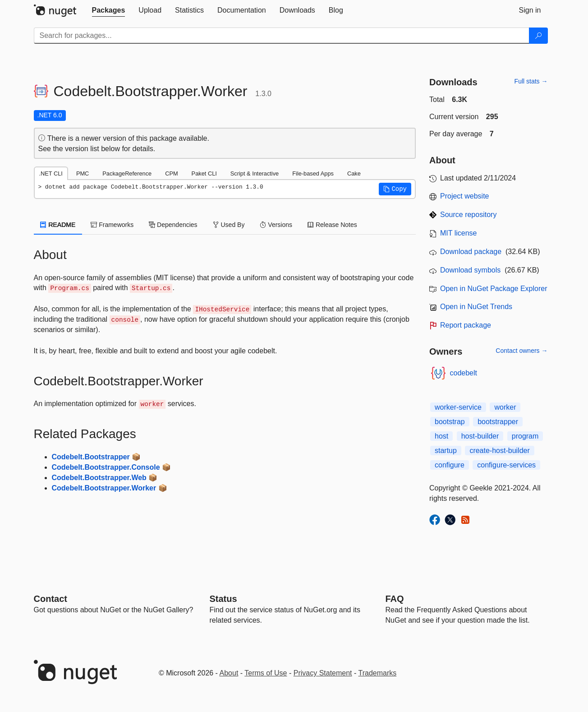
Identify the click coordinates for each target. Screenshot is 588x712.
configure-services (506, 465)
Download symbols (470, 270)
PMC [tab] (83, 173)
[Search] (538, 36)
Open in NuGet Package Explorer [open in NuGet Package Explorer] (494, 289)
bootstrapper (498, 422)
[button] (395, 189)
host (441, 436)
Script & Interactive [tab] (255, 173)
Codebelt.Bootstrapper (91, 457)
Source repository (468, 215)
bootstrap (450, 422)
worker (505, 407)
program (525, 436)
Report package (466, 325)
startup (446, 451)
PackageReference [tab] (127, 173)
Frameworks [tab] (112, 225)
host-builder (480, 436)
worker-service (458, 407)
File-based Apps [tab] (313, 173)
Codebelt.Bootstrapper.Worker (104, 488)
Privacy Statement (323, 673)
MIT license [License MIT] (459, 233)
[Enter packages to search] (282, 36)
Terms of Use (266, 673)
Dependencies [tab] (173, 225)
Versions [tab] (276, 225)
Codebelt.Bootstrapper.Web (99, 478)
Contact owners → (521, 351)
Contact (51, 599)
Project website (465, 196)
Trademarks (378, 673)
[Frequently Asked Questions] (395, 599)
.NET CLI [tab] (51, 173)
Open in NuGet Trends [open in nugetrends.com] (476, 307)
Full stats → (531, 81)
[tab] (109, 10)
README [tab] (58, 225)
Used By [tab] (229, 225)
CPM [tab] (171, 173)
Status (223, 599)
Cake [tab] (354, 173)
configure (450, 465)
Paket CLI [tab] (204, 173)
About (229, 673)
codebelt (464, 373)
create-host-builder (499, 451)
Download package (471, 252)
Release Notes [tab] (332, 225)
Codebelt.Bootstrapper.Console (106, 467)
